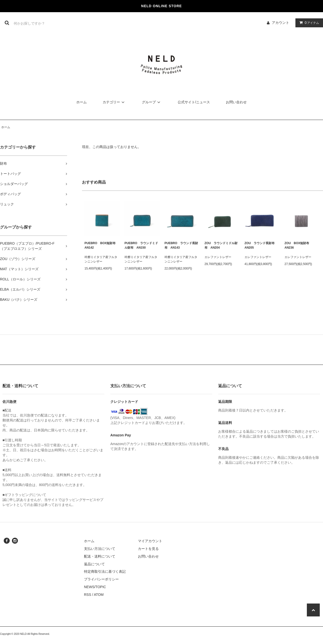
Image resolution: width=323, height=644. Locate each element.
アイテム (308, 23)
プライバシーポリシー (101, 579)
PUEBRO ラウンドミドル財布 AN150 (141, 245)
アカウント (281, 23)
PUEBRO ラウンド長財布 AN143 (181, 245)
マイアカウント (150, 541)
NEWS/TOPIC (95, 587)
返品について (94, 564)
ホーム (81, 102)
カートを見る (148, 549)
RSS (88, 595)
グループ (152, 102)
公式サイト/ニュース (194, 102)
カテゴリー (114, 102)
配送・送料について (100, 556)
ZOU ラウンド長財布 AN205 (261, 245)
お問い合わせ (236, 102)
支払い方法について (100, 549)
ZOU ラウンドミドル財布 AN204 (221, 245)
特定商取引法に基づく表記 (105, 571)
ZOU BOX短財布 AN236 (298, 245)
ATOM (99, 595)
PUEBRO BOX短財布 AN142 (101, 245)
